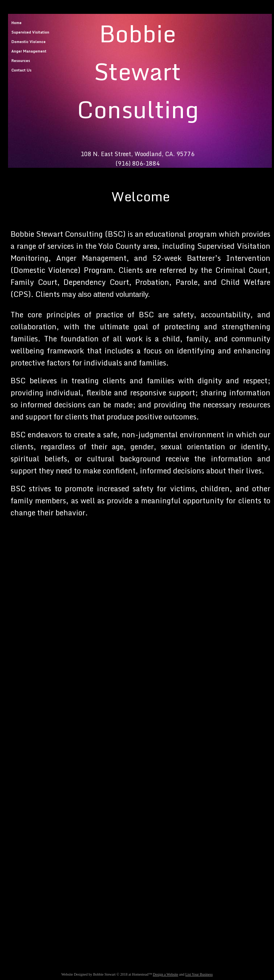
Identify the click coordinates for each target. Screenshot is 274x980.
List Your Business (199, 974)
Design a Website (165, 974)
